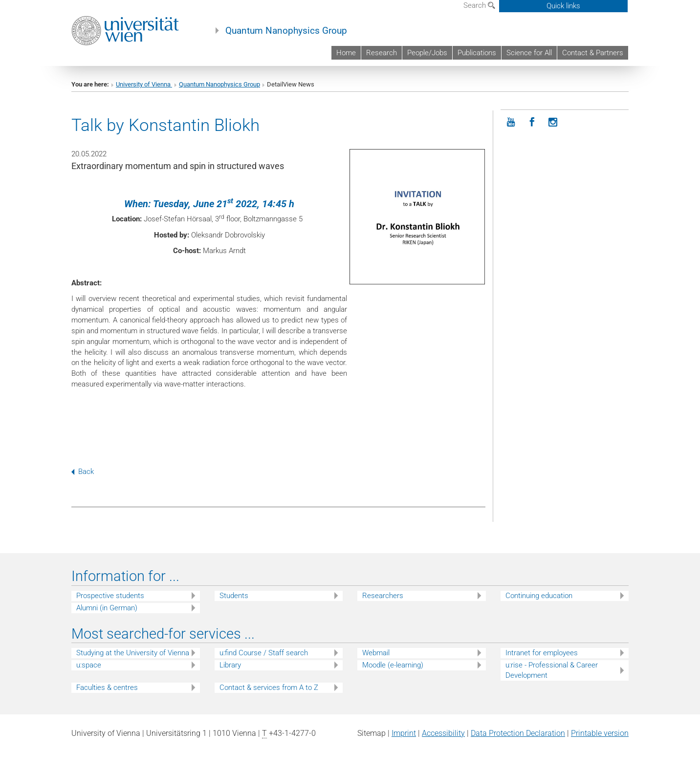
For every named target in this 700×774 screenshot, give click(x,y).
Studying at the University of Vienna (133, 653)
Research (382, 53)
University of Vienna (144, 84)
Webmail (376, 653)
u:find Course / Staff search (264, 653)
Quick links (563, 6)
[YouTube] (511, 122)
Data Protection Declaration (518, 733)
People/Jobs (427, 53)
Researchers (383, 596)
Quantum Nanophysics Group (286, 31)
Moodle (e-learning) (393, 665)
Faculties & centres (107, 688)
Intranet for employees (542, 653)
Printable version (600, 733)
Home (346, 53)
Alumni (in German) (107, 608)
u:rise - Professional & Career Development (552, 670)
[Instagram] (553, 122)
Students (234, 596)
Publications (477, 53)
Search (479, 5)
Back (83, 472)
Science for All (529, 53)
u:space (89, 665)
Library (230, 665)
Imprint (404, 733)
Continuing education (539, 596)
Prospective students (110, 596)
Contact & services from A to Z (269, 688)
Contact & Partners (593, 53)
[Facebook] (532, 122)
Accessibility (443, 733)
